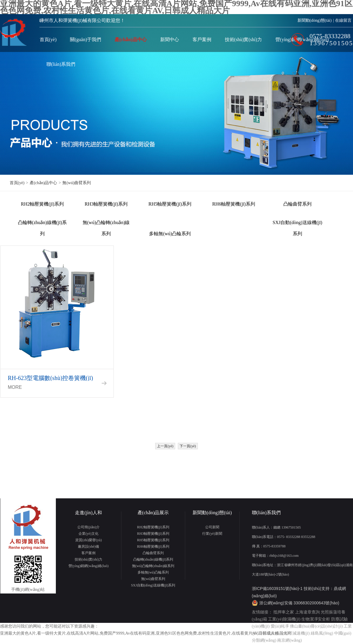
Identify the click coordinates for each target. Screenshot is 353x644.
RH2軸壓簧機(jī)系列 (42, 204)
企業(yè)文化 (88, 534)
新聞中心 (170, 39)
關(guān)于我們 (86, 39)
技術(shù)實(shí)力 (243, 39)
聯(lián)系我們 (61, 64)
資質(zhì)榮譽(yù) (89, 540)
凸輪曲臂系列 (297, 204)
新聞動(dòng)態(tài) (315, 20)
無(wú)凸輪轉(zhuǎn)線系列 (106, 224)
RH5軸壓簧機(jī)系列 (170, 204)
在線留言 (343, 20)
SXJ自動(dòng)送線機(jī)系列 (298, 224)
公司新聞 (212, 527)
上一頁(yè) (165, 446)
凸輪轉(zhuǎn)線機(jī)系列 (42, 224)
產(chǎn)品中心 (131, 39)
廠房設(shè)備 (88, 547)
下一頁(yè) (188, 446)
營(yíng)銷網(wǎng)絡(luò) (88, 566)
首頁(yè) (48, 39)
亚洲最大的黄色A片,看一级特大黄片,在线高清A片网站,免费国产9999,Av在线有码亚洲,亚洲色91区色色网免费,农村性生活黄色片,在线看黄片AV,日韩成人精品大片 (146, 633)
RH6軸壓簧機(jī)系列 (234, 204)
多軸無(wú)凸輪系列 (170, 234)
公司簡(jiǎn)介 (88, 527)
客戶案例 (202, 39)
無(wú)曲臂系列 (76, 183)
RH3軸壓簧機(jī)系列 (106, 204)
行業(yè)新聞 (212, 534)
